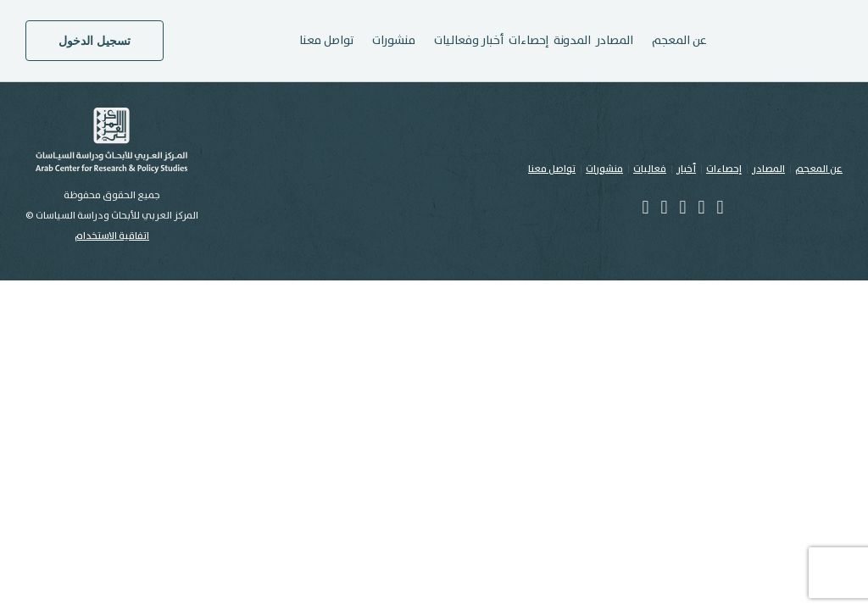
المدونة (572, 41)
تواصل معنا (326, 41)
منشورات (604, 169)
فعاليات (650, 169)
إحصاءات (529, 41)
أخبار (686, 169)
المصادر (615, 41)
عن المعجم (819, 169)
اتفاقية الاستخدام (112, 236)
